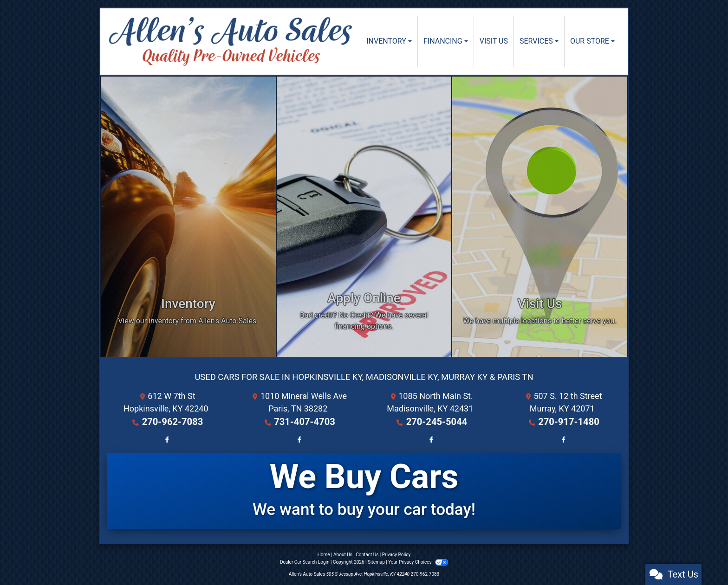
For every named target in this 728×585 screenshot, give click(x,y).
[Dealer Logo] (231, 42)
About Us (343, 554)
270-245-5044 (437, 421)
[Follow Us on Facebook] (166, 437)
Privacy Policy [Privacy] (396, 554)
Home (324, 554)
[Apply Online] (364, 217)
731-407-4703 (304, 421)
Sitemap (376, 562)
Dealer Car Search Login (305, 562)
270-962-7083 (172, 421)
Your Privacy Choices (418, 562)
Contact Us (367, 554)
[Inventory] (188, 217)
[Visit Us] (540, 217)
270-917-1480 (569, 421)
